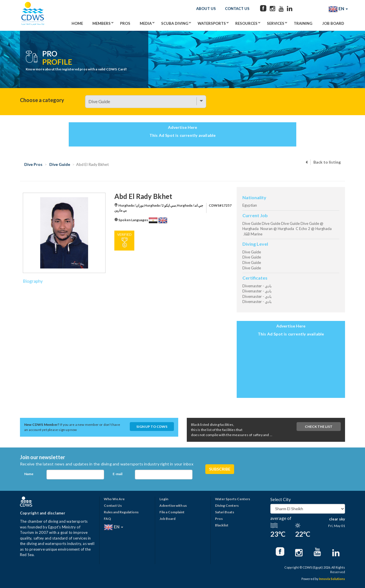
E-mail (117, 474)
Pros (125, 23)
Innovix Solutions (332, 579)
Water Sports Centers (233, 499)
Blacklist (222, 525)
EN (338, 9)
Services (276, 23)
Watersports (212, 23)
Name (29, 474)
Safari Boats (225, 512)
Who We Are (114, 499)
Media (146, 23)
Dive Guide (60, 164)
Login (164, 499)
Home (77, 23)
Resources (246, 23)
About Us (206, 9)
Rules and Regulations (121, 512)
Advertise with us (173, 505)
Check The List (319, 427)
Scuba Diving (175, 23)
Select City (281, 499)
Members (102, 23)
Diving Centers (227, 505)
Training (303, 23)
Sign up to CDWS (152, 427)
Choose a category (42, 100)
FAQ (107, 519)
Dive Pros (33, 164)
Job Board (333, 23)
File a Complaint (172, 512)
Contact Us (237, 9)
